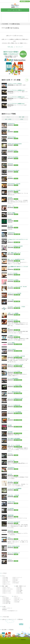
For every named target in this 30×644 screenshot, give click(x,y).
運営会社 (21, 619)
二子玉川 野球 (16, 602)
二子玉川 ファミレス (6, 584)
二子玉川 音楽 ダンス (6, 599)
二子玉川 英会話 (5, 598)
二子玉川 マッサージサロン (8, 589)
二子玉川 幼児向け (6, 601)
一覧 (27, 80)
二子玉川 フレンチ (6, 583)
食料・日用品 (8, 119)
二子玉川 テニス (17, 601)
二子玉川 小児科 (19, 593)
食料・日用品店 (18, 344)
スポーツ (16, 596)
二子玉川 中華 (5, 579)
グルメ (8, 117)
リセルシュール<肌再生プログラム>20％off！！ (18, 98)
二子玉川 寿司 (15, 580)
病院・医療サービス (21, 586)
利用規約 (11, 630)
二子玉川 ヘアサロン (6, 588)
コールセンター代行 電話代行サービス (10, 611)
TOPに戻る (10, 47)
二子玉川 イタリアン (6, 581)
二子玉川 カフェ (15, 579)
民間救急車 (4, 609)
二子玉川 (4, 573)
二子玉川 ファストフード (17, 577)
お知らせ (4, 619)
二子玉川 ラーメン (16, 581)
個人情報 (4, 630)
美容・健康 (22, 117)
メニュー (15, 10)
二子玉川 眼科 (19, 592)
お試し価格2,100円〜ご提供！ (18, 84)
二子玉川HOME (5, 24)
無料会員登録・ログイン (25, 1)
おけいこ (4, 596)
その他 (4, 607)
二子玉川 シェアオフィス (7, 608)
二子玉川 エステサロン (7, 590)
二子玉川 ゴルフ (17, 598)
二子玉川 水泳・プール (18, 599)
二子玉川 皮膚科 (19, 590)
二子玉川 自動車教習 (6, 602)
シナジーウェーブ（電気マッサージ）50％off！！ (18, 92)
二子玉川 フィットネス (7, 593)
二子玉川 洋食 (5, 580)
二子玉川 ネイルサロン (7, 592)
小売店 (22, 119)
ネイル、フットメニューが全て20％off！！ (18, 105)
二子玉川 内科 (19, 589)
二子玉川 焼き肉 (15, 583)
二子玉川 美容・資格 (6, 603)
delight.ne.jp (28, 640)
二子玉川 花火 (6, 617)
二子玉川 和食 (5, 577)
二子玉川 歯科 (19, 588)
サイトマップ (19, 47)
